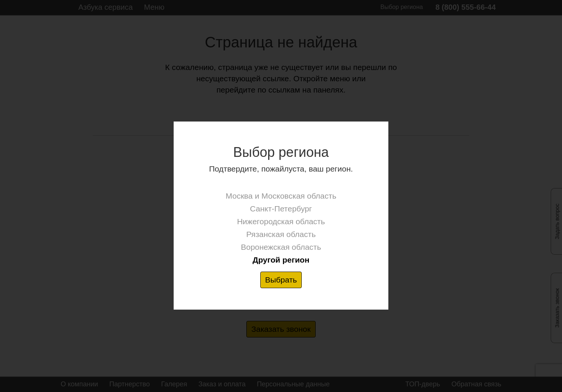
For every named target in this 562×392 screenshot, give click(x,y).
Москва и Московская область (281, 196)
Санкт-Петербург (281, 209)
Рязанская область (281, 234)
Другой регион (281, 260)
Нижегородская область (281, 221)
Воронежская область (281, 247)
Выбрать (281, 280)
